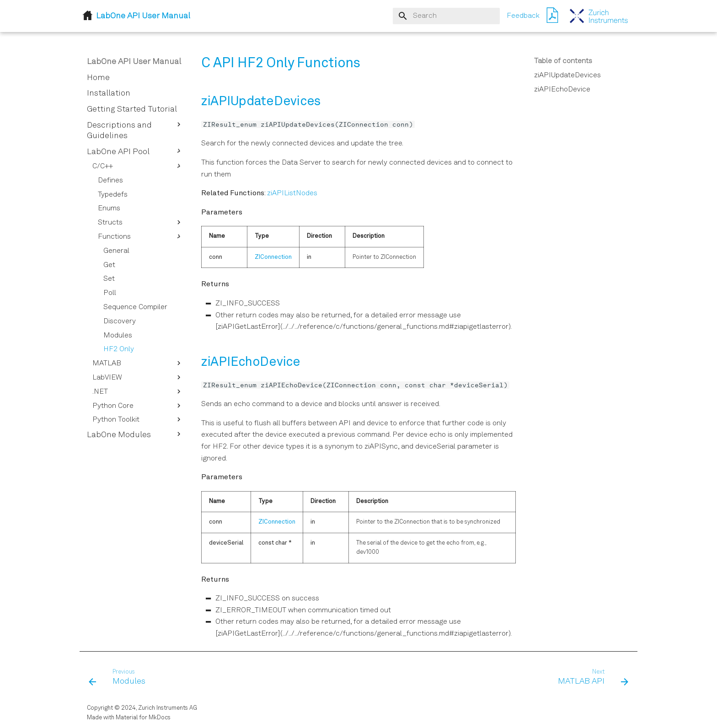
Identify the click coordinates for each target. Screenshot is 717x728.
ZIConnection (273, 257)
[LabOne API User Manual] (599, 16)
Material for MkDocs (143, 718)
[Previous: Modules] (120, 678)
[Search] (446, 16)
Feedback (523, 16)
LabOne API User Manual (134, 62)
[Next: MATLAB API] (590, 678)
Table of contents (563, 61)
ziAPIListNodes (292, 193)
